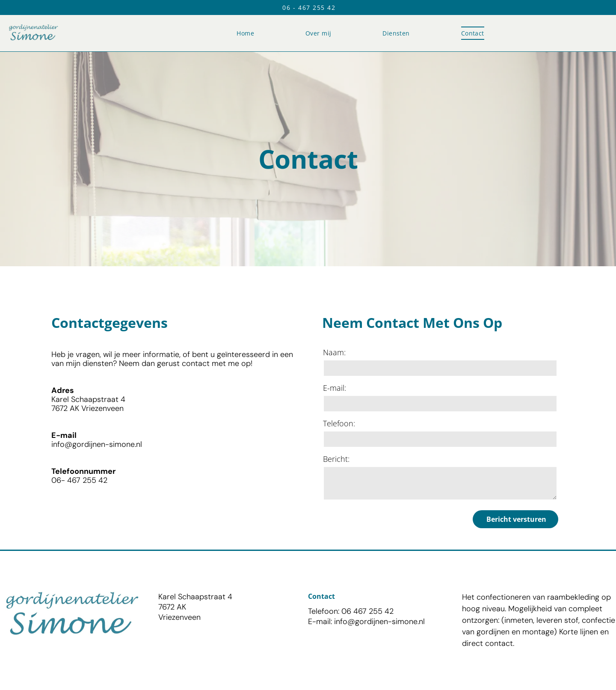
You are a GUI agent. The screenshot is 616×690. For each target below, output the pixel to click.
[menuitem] (245, 33)
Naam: (334, 352)
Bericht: (336, 459)
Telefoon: (339, 423)
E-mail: (335, 388)
